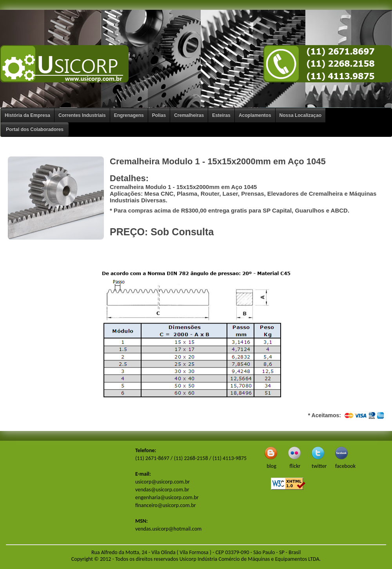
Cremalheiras (189, 115)
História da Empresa (27, 115)
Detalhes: (129, 178)
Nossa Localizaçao (300, 115)
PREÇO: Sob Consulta (162, 232)
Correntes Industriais (82, 115)
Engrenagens (129, 115)
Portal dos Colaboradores (35, 129)
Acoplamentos (255, 115)
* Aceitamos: (347, 416)
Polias (159, 115)
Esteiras (221, 115)
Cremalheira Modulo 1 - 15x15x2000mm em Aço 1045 (218, 161)
